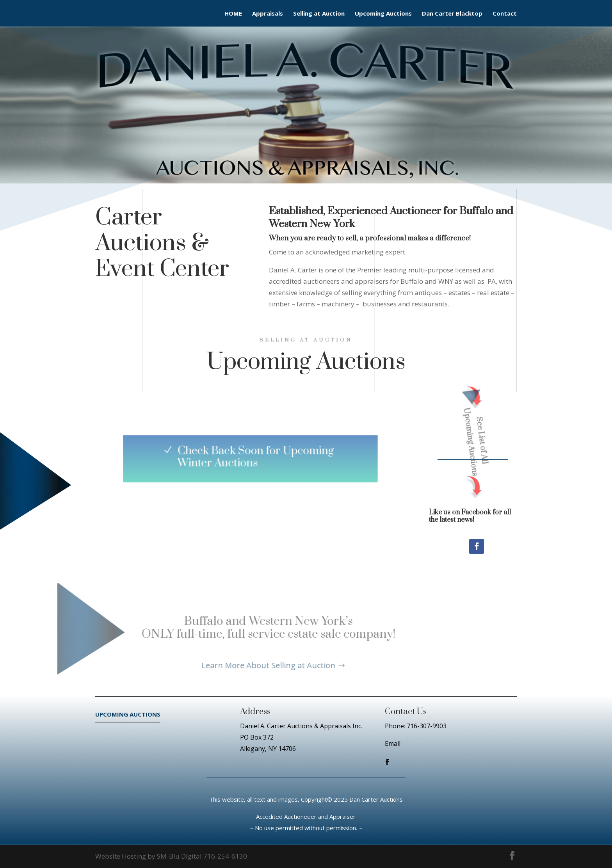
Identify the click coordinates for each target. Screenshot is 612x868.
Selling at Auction (319, 14)
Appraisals (268, 14)
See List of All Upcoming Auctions (466, 437)
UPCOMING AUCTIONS (128, 714)
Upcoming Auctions (383, 14)
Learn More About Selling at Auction (225, 665)
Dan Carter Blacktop (452, 14)
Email (393, 743)
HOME (233, 14)
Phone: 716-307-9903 (416, 726)
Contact (505, 14)
